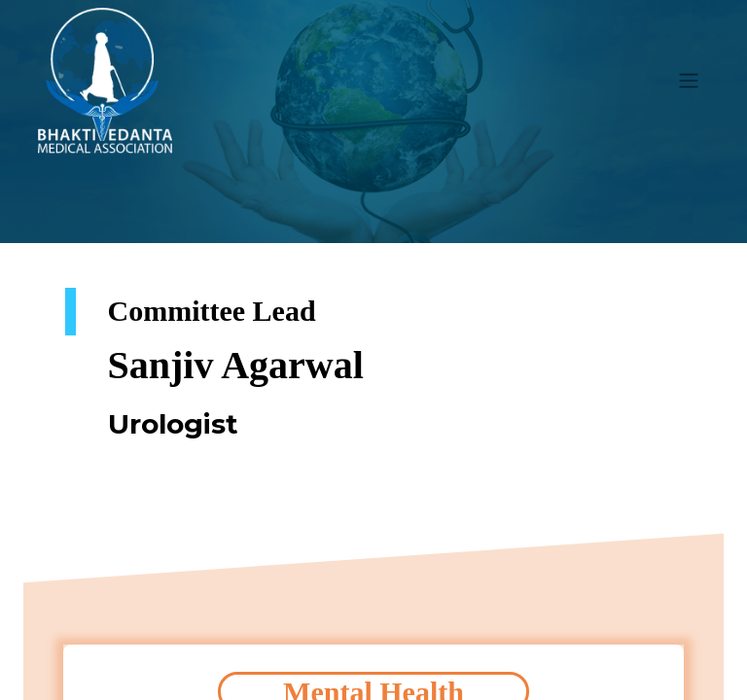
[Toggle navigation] (689, 81)
